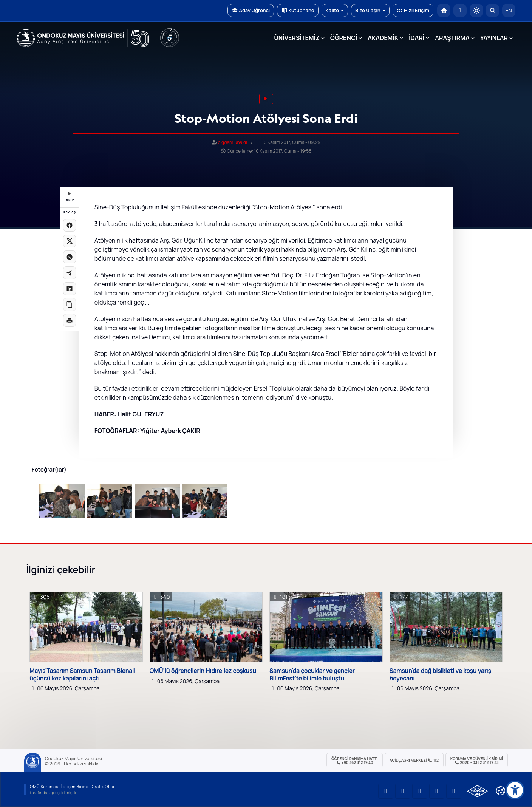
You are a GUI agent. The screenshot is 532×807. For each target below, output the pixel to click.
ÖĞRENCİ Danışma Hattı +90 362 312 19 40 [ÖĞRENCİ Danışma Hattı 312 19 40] (355, 761)
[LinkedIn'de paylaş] (70, 289)
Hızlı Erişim (413, 10)
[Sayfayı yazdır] (70, 320)
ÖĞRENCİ (344, 38)
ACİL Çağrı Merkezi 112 (414, 760)
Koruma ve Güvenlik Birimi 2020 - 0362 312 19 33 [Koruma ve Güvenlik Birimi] (477, 761)
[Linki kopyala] (70, 305)
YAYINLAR (494, 38)
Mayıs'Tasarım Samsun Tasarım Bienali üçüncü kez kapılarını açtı (82, 674)
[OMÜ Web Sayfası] (83, 38)
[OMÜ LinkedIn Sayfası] (403, 791)
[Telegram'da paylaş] (70, 273)
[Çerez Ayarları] (501, 791)
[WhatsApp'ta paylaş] (70, 257)
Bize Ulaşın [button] (370, 10)
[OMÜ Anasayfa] (444, 10)
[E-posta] (460, 10)
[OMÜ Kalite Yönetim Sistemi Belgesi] (477, 791)
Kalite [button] (335, 10)
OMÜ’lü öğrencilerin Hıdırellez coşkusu (203, 671)
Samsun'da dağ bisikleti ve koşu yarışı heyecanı (441, 674)
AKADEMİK (383, 38)
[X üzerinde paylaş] (70, 241)
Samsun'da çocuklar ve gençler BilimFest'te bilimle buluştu (312, 674)
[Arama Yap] (493, 10)
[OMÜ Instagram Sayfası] (420, 791)
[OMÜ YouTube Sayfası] (386, 791)
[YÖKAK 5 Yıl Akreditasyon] (170, 38)
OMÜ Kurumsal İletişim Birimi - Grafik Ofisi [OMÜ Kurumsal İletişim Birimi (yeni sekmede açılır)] (72, 786)
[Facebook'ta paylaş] (70, 225)
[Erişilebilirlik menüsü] (515, 790)
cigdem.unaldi (233, 142)
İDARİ (417, 38)
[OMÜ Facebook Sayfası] (454, 791)
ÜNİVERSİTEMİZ (297, 38)
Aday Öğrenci (251, 10)
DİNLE (69, 197)
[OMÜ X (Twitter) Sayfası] (437, 791)
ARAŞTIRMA (452, 38)
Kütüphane (298, 10)
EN (509, 10)
